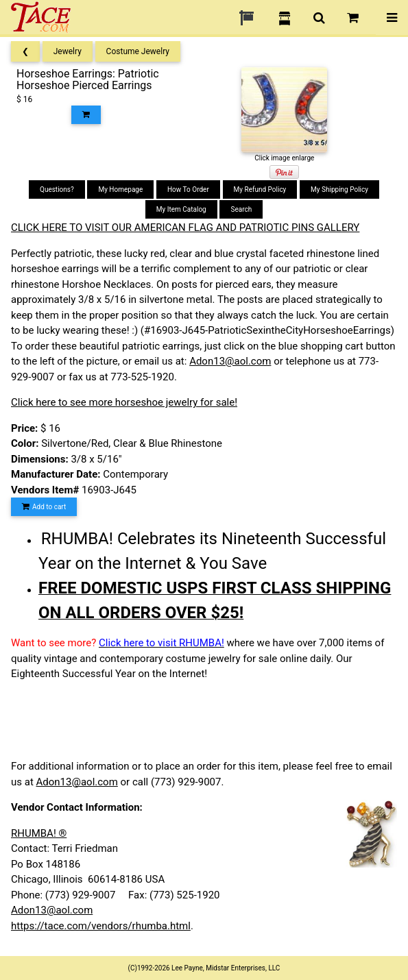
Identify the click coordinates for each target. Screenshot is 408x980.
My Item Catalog (181, 209)
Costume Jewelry (138, 51)
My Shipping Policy (339, 189)
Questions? (57, 189)
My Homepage (120, 189)
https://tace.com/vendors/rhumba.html (101, 926)
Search (241, 209)
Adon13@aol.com (230, 361)
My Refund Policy (260, 189)
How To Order (188, 189)
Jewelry (68, 51)
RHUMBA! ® (39, 833)
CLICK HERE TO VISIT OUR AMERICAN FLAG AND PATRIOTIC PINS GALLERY (185, 228)
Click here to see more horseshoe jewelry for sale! (124, 402)
